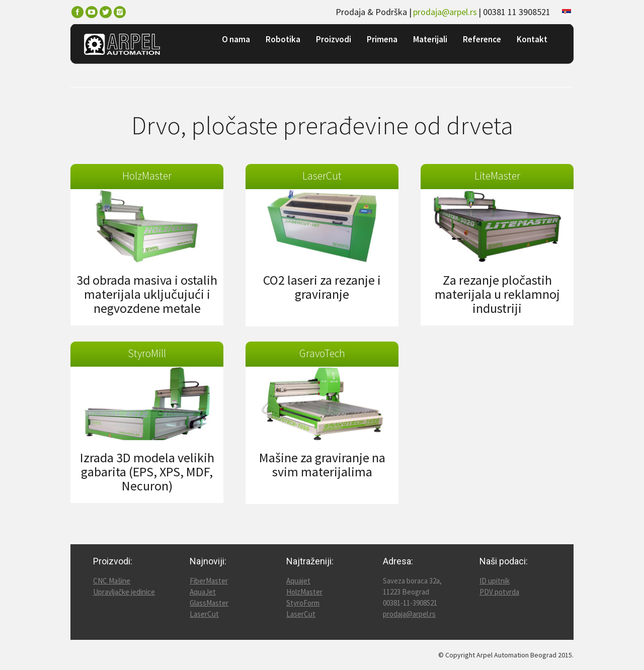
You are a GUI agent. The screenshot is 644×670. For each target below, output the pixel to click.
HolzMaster (304, 592)
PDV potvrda (499, 592)
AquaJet (203, 592)
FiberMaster (209, 581)
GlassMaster (209, 603)
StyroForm (303, 603)
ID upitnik (495, 581)
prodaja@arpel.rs (445, 12)
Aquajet (298, 581)
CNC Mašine (112, 581)
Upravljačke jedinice (124, 592)
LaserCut (204, 614)
